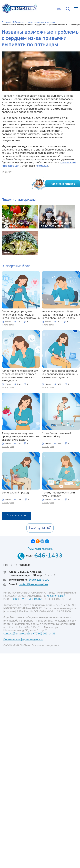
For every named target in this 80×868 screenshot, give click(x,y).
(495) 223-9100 (39, 580)
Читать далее (8, 325)
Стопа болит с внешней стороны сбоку (56, 435)
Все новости (16, 516)
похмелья (42, 166)
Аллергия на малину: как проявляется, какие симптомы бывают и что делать (21, 437)
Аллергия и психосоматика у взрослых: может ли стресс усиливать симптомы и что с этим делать (20, 376)
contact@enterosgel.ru (33, 584)
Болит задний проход (15, 493)
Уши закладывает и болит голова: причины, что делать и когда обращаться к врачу (61, 315)
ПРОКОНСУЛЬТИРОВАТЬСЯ (27, 599)
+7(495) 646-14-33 (44, 634)
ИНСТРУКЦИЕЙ (56, 596)
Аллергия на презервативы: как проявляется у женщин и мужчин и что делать (60, 374)
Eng (59, 9)
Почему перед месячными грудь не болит (58, 494)
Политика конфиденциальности (23, 640)
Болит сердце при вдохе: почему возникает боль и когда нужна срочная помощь (21, 315)
